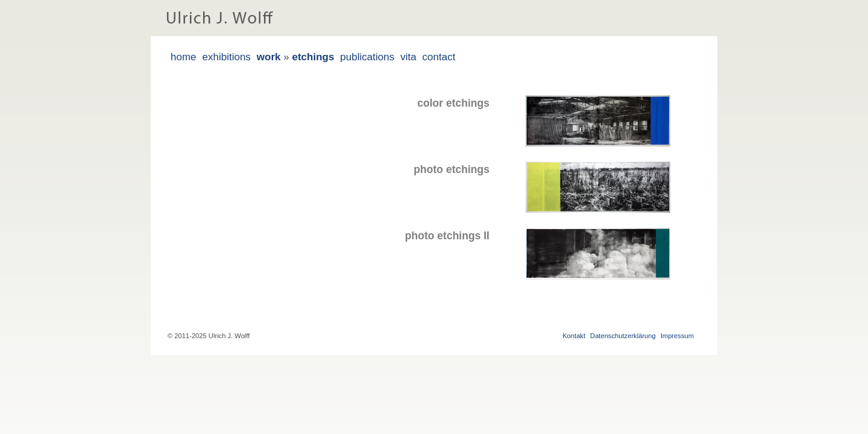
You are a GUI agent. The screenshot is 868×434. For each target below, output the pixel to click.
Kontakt (574, 336)
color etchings (453, 103)
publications (367, 57)
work (269, 57)
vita (408, 57)
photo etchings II (447, 236)
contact (439, 57)
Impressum (677, 336)
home (184, 57)
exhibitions (227, 57)
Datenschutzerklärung (623, 336)
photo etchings (451, 169)
